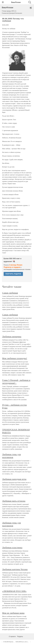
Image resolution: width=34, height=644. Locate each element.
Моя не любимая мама (13, 613)
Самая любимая (10, 293)
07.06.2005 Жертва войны (10, 642)
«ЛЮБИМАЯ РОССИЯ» (14, 591)
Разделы (20, 636)
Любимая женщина (12, 337)
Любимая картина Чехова (15, 569)
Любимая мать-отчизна (14, 501)
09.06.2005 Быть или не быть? (24, 642)
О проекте (12, 636)
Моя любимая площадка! (15, 358)
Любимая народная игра (14, 479)
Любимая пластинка (12, 548)
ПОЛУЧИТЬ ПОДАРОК (13, 274)
